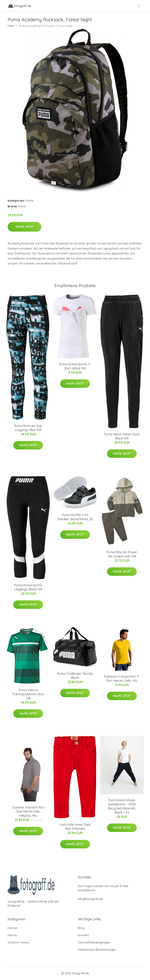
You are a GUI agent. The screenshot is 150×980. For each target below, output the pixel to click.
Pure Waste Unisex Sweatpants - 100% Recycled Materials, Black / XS (122, 806)
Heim (11, 26)
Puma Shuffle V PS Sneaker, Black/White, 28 (75, 517)
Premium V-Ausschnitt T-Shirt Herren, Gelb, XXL (122, 679)
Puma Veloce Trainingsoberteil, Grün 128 (28, 694)
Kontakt (83, 935)
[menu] (139, 6)
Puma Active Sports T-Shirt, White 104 (75, 366)
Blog (81, 928)
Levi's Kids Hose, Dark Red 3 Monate (75, 827)
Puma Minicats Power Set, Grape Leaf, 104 (122, 554)
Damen (12, 928)
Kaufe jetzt (24, 227)
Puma (29, 201)
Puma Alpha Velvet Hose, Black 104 (122, 436)
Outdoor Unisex (18, 942)
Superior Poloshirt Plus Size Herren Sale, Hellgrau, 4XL (28, 811)
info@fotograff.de (90, 899)
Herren (12, 935)
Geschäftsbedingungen (94, 942)
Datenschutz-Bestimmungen (97, 950)
